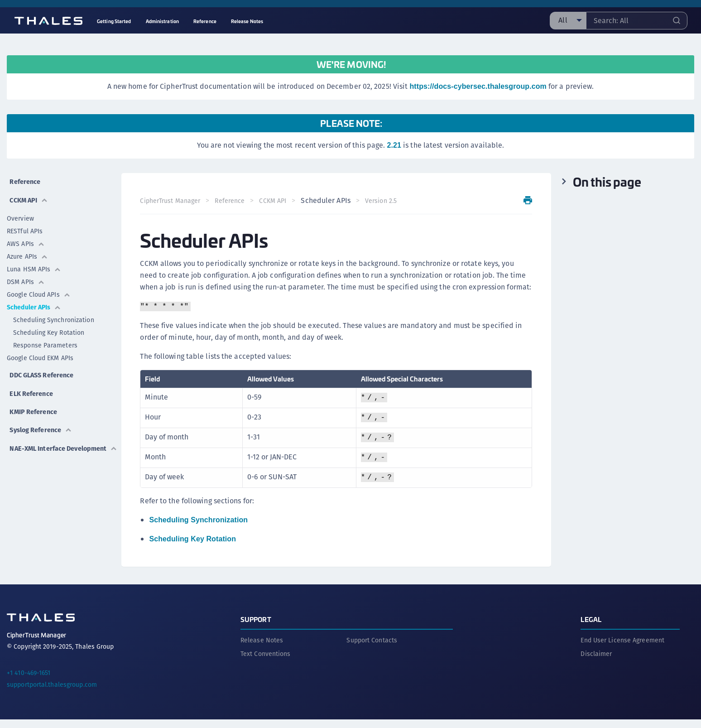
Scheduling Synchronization (54, 314)
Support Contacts (372, 649)
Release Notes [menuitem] (247, 21)
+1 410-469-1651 (29, 681)
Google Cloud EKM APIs (40, 352)
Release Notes (262, 649)
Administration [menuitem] (162, 21)
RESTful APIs (25, 225)
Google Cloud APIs (39, 289)
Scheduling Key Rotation (49, 327)
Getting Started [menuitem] (114, 21)
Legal (591, 628)
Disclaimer (596, 662)
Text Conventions (266, 662)
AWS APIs (26, 238)
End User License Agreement (622, 649)
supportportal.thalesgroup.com (52, 693)
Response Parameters (45, 339)
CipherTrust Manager (173, 201)
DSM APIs (26, 276)
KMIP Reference (34, 397)
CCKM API (28, 194)
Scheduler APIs (34, 301)
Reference (24, 179)
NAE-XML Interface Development (38, 434)
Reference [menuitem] (205, 21)
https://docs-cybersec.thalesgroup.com (478, 86)
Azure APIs (27, 251)
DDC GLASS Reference (43, 366)
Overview (20, 212)
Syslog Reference (41, 412)
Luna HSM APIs (34, 263)
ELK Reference (31, 382)
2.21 (394, 145)
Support (256, 628)
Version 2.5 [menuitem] (384, 201)
